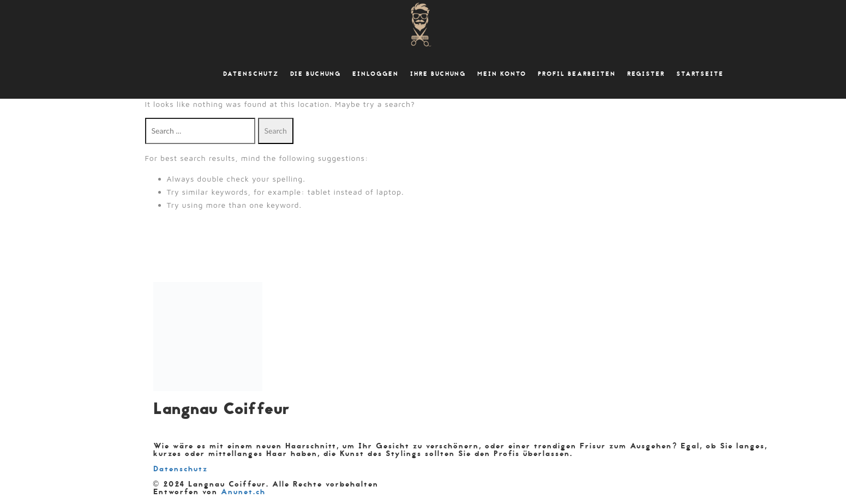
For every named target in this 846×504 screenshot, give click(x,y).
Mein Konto (502, 74)
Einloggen (376, 74)
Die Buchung (316, 74)
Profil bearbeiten (577, 74)
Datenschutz (251, 74)
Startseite (700, 74)
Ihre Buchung (438, 74)
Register (646, 74)
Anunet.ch (243, 492)
